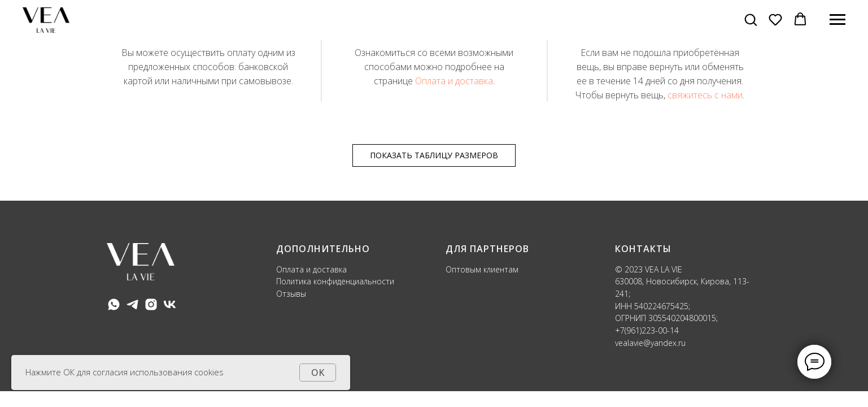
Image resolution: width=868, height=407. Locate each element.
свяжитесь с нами (705, 95)
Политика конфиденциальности (336, 281)
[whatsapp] (114, 304)
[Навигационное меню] (838, 20)
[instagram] (151, 304)
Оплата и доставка (454, 81)
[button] (751, 19)
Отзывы (291, 294)
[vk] (170, 304)
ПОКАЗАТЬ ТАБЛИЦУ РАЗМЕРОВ (434, 155)
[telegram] (132, 304)
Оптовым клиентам (482, 269)
